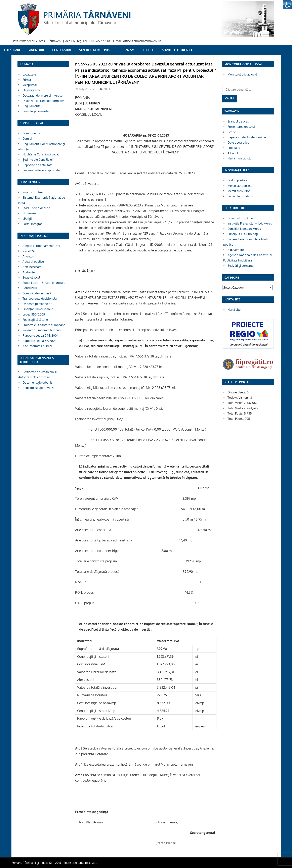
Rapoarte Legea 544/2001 (40, 335)
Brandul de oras (238, 121)
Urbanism (127, 50)
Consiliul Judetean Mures (244, 229)
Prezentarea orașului (241, 127)
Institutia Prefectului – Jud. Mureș (250, 223)
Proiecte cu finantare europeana (44, 325)
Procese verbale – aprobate (41, 170)
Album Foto (235, 153)
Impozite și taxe (33, 192)
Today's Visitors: (239, 398)
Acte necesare (32, 267)
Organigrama (32, 90)
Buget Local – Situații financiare (44, 283)
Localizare (12, 50)
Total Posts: (236, 413)
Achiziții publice (33, 262)
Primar (27, 80)
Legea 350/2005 (34, 314)
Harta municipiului (240, 158)
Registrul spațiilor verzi (38, 388)
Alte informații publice (38, 346)
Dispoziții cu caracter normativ (43, 101)
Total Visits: (236, 403)
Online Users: (237, 392)
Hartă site (234, 310)
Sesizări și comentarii (37, 111)
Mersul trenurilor (239, 191)
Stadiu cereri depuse (95, 50)
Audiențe (29, 272)
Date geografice (238, 142)
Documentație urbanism (39, 382)
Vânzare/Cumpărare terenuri (42, 330)
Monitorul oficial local (242, 74)
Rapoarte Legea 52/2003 (39, 341)
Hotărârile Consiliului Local (41, 154)
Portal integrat (32, 224)
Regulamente (32, 106)
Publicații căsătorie (35, 320)
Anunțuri (36, 50)
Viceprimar (30, 85)
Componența (31, 133)
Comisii (28, 138)
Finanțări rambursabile (38, 309)
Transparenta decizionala (40, 299)
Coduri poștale (237, 180)
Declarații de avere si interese (43, 95)
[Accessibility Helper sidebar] (287, 5)
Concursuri (61, 50)
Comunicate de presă (37, 293)
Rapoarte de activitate (37, 165)
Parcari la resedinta (240, 196)
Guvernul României (241, 218)
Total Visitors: (237, 408)
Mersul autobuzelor (240, 186)
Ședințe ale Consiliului (38, 160)
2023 (107, 89)
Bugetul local (31, 277)
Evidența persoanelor (37, 304)
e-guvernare (236, 250)
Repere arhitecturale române (247, 137)
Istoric (232, 132)
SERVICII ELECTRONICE (177, 50)
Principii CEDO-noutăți (243, 234)
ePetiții (148, 50)
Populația (234, 148)
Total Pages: (236, 419)
